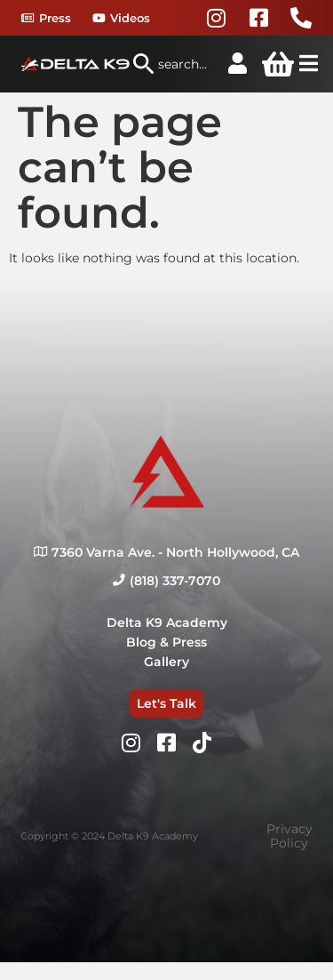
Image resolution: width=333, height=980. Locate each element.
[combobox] (171, 64)
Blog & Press (166, 642)
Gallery (166, 662)
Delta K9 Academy (167, 623)
